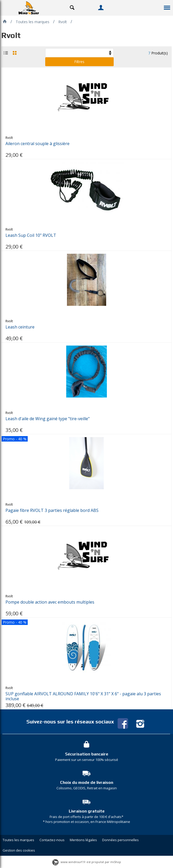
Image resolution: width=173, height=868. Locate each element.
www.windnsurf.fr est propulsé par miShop (87, 862)
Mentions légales (83, 840)
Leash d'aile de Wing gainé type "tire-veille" (48, 419)
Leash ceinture (20, 327)
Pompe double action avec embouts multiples (50, 602)
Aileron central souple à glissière (38, 144)
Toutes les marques (18, 840)
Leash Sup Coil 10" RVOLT (31, 235)
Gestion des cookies (19, 850)
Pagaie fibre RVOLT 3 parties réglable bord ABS (52, 510)
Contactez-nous (52, 840)
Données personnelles (120, 840)
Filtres (79, 62)
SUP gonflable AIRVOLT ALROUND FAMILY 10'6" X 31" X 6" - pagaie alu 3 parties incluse (83, 696)
